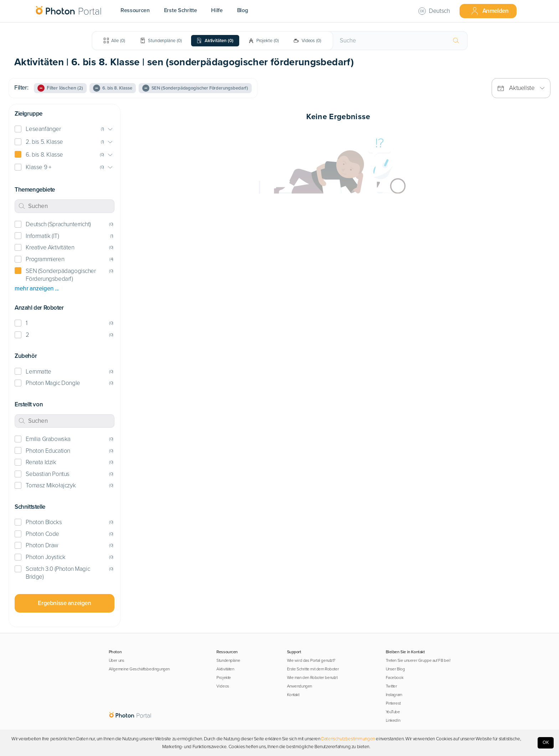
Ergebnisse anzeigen (64, 603)
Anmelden (489, 11)
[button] (65, 129)
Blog (243, 10)
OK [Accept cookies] (546, 742)
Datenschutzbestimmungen (348, 739)
